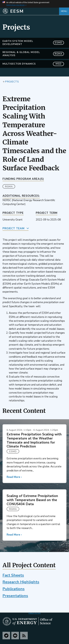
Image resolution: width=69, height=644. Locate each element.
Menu (64, 11)
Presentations (15, 596)
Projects (12, 81)
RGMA (9, 187)
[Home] (31, 11)
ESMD (13, 451)
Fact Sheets (13, 575)
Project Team (13, 228)
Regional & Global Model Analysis (33, 54)
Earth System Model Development (33, 43)
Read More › (14, 477)
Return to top (35, 613)
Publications (14, 589)
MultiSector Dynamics (33, 64)
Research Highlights (21, 582)
